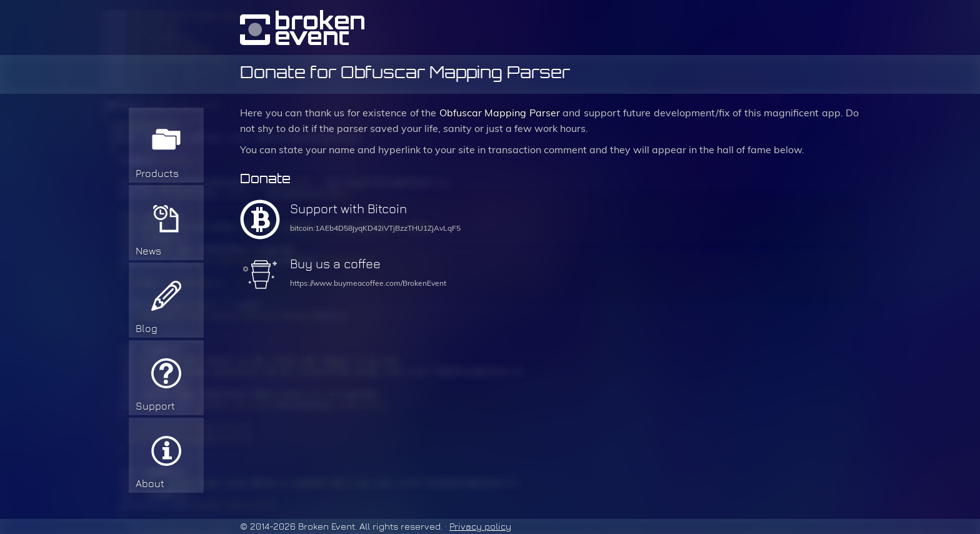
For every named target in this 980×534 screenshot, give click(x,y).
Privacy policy (480, 526)
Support (155, 406)
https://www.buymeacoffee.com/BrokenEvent (368, 283)
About (150, 484)
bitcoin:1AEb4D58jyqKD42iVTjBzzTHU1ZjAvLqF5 (375, 228)
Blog (147, 329)
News (148, 251)
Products (157, 174)
